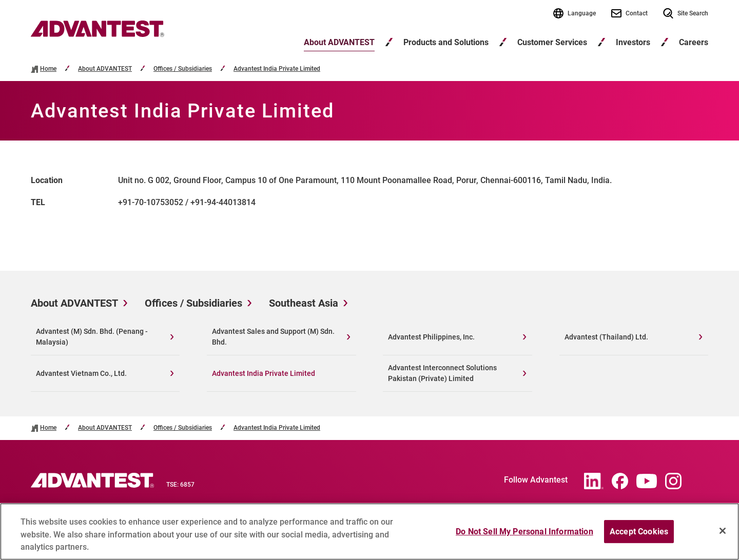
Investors (633, 42)
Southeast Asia (304, 303)
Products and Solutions (446, 42)
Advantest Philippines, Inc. (431, 337)
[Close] (723, 535)
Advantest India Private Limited (277, 69)
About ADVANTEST (339, 42)
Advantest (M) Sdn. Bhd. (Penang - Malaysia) (92, 337)
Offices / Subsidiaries (183, 69)
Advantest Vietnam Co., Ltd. (81, 373)
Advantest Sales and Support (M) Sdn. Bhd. (273, 337)
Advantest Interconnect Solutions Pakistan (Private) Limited (442, 373)
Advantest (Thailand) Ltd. (606, 337)
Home (48, 69)
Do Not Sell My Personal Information (524, 536)
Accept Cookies (639, 536)
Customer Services (552, 42)
